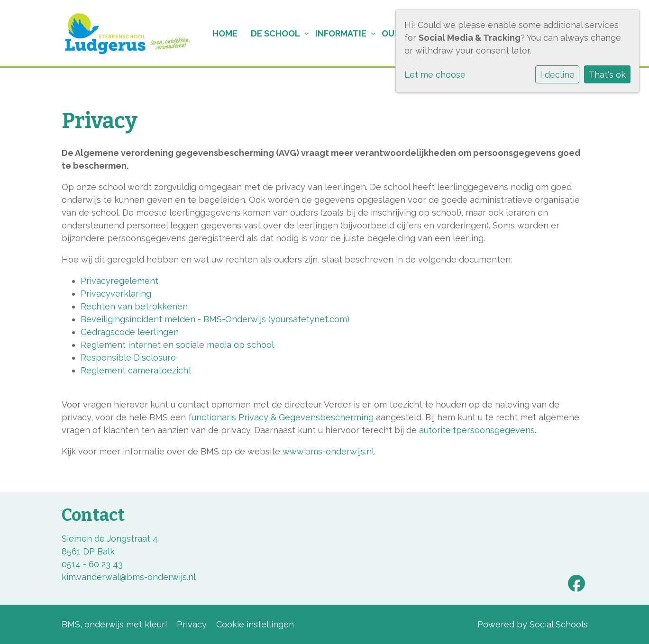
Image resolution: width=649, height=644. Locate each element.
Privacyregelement (119, 281)
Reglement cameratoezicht (136, 370)
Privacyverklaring (116, 294)
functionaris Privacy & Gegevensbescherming (281, 417)
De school (275, 33)
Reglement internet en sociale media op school (177, 345)
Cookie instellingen (255, 624)
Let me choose (435, 75)
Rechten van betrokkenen (134, 306)
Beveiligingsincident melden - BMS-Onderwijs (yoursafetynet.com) (215, 319)
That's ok (607, 75)
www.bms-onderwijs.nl (328, 451)
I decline (557, 75)
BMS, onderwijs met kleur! (114, 624)
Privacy (192, 624)
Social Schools (559, 624)
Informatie (341, 33)
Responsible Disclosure (128, 358)
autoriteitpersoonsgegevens (477, 430)
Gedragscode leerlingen (130, 332)
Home (225, 33)
